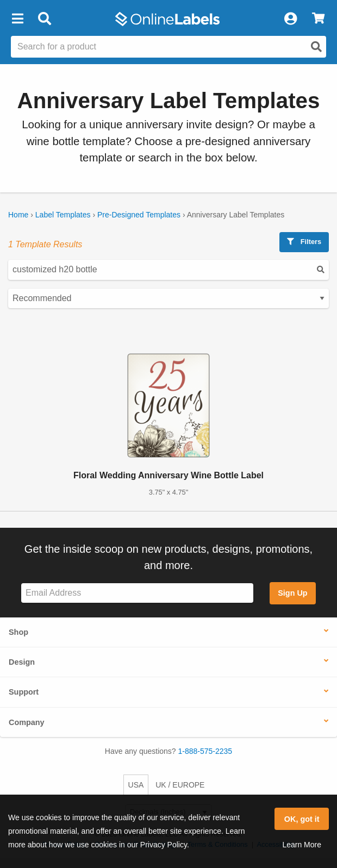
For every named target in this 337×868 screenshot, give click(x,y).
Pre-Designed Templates (139, 215)
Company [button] (27, 722)
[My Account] (290, 19)
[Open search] (316, 47)
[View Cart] (318, 19)
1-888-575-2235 (205, 751)
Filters (304, 242)
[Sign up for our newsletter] (137, 593)
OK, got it (302, 819)
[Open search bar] (44, 19)
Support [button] (24, 692)
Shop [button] (18, 632)
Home (18, 215)
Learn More (302, 845)
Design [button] (22, 662)
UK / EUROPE (180, 785)
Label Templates (63, 215)
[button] (17, 19)
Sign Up (292, 593)
